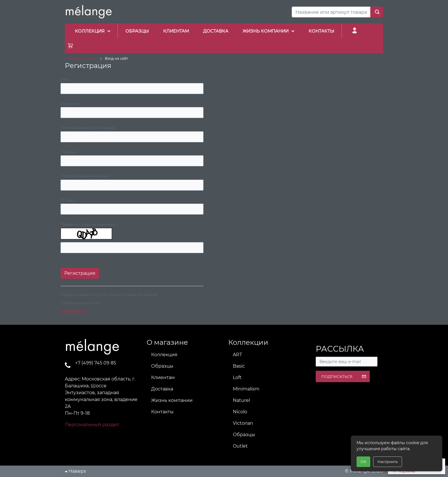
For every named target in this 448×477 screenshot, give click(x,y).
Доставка (162, 389)
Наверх (75, 471)
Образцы (162, 366)
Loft (237, 377)
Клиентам (163, 377)
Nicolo (240, 412)
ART (237, 355)
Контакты (162, 412)
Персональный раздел (92, 425)
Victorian (243, 423)
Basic (239, 366)
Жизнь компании (172, 400)
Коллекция (164, 355)
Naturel (241, 400)
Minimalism (246, 389)
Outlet (240, 446)
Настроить (388, 462)
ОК (363, 462)
